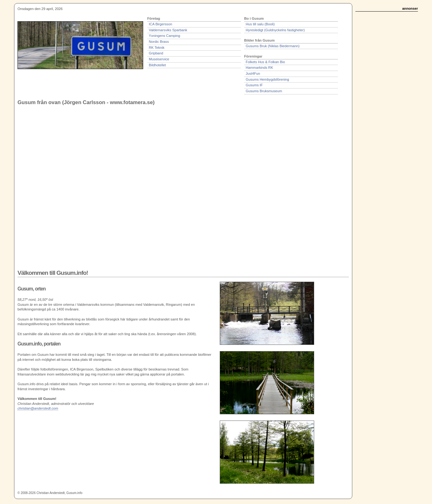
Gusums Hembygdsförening (267, 79)
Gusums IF (254, 85)
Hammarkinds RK (259, 68)
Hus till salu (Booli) (260, 24)
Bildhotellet (157, 65)
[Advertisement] (394, 110)
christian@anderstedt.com (38, 408)
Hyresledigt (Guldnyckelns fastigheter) (275, 30)
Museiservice (159, 59)
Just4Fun (253, 73)
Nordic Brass (159, 42)
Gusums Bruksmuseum (264, 91)
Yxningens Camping (164, 36)
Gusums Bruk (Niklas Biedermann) (273, 46)
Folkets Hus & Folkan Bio (265, 62)
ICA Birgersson (161, 24)
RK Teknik (157, 48)
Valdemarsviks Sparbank (168, 30)
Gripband (156, 53)
